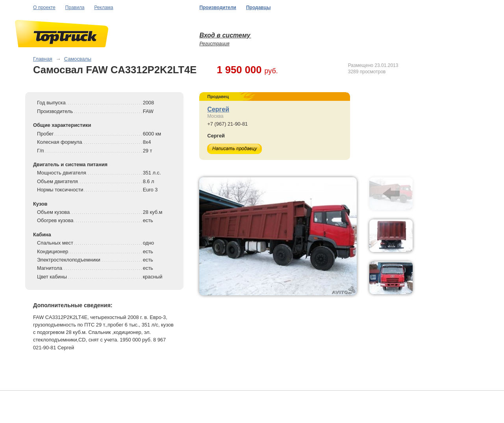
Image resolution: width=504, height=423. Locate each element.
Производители (218, 7)
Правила (75, 7)
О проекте (44, 7)
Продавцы (258, 7)
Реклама (104, 7)
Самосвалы (78, 59)
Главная (43, 59)
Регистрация (214, 44)
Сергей (218, 109)
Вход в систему (225, 35)
